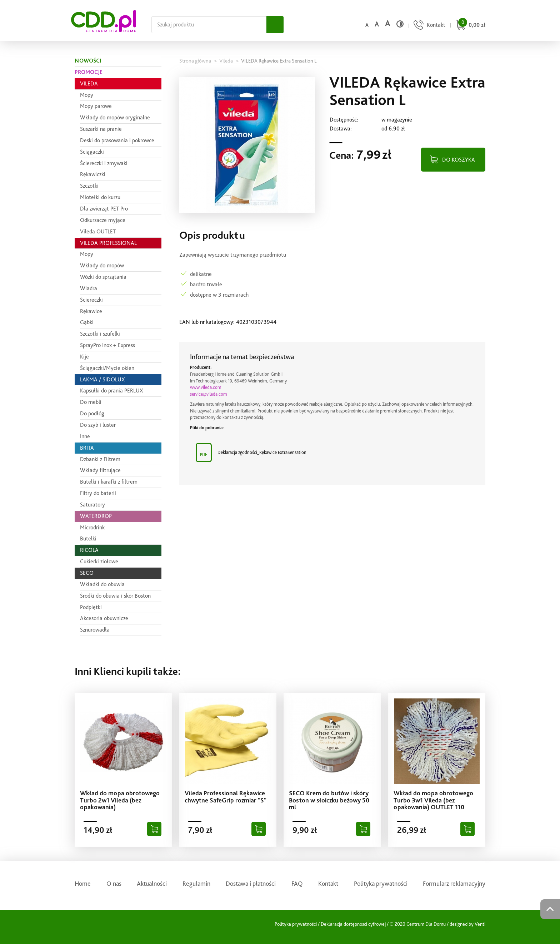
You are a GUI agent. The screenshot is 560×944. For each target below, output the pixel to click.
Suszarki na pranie (101, 129)
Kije (84, 357)
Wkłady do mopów (102, 265)
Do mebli (91, 402)
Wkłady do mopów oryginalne (115, 117)
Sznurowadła (95, 630)
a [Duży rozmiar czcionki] (387, 23)
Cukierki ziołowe (99, 561)
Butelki (88, 538)
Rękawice (91, 311)
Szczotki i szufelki (100, 334)
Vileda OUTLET (98, 231)
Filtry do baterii (98, 493)
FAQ (297, 883)
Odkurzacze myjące (103, 220)
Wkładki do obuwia (102, 584)
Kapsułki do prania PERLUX (112, 391)
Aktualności (152, 883)
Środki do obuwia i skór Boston (115, 596)
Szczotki (89, 186)
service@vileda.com (209, 394)
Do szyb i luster (98, 425)
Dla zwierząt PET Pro (104, 209)
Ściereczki (91, 300)
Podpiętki (91, 607)
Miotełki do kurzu (100, 197)
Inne (85, 436)
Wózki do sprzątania (103, 277)
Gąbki (87, 322)
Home (83, 883)
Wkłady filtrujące (100, 470)
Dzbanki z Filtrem (100, 459)
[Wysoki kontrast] (400, 24)
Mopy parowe (96, 106)
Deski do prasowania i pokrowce (117, 140)
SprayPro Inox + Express (107, 345)
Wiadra (89, 288)
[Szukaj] (275, 25)
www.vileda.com (206, 387)
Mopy (87, 95)
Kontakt (328, 883)
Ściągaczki (92, 152)
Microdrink (92, 527)
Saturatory (92, 505)
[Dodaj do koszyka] (154, 829)
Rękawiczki (93, 174)
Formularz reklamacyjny (454, 883)
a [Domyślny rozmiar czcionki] (367, 25)
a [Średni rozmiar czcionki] (377, 24)
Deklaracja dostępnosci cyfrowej (353, 924)
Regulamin (196, 883)
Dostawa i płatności (251, 883)
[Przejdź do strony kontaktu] (429, 26)
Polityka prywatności (381, 883)
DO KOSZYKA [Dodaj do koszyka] (459, 160)
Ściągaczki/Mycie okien (107, 368)
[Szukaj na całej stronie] (209, 25)
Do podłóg (92, 413)
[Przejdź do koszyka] (469, 26)
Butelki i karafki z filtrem (109, 482)
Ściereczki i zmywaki (104, 163)
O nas (114, 883)
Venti (480, 924)
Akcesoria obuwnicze (104, 618)
